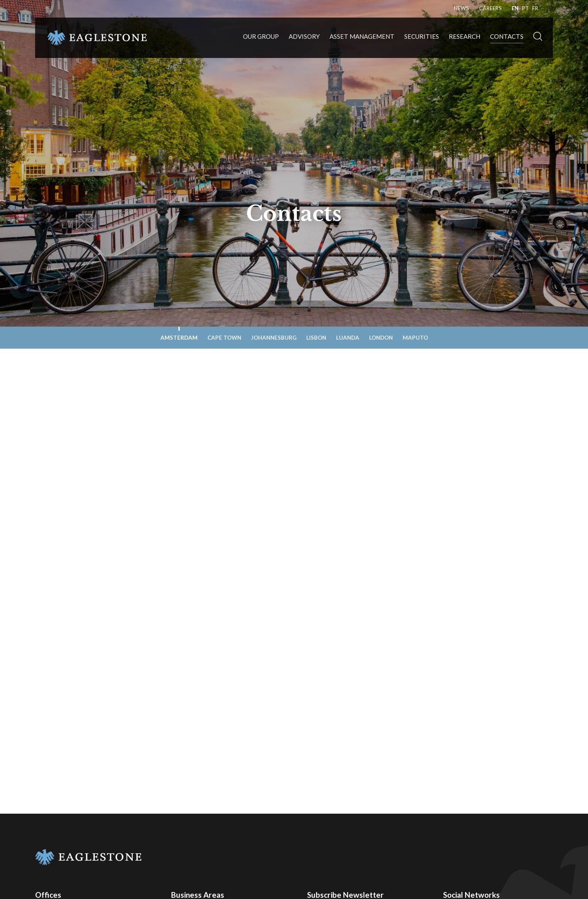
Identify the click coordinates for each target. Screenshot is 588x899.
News (461, 8)
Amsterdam (179, 338)
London (381, 338)
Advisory (304, 37)
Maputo (415, 338)
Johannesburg (274, 338)
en (515, 8)
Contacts (507, 37)
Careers (490, 8)
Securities (422, 37)
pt (525, 8)
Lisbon (316, 338)
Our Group (261, 37)
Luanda (348, 338)
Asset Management (362, 37)
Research (464, 37)
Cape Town (224, 338)
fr (535, 8)
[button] (538, 38)
